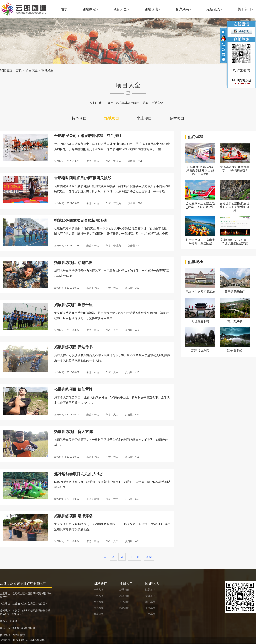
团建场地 (151, 9)
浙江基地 (150, 602)
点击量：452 (132, 330)
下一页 (135, 557)
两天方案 (99, 602)
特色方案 (99, 608)
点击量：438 (132, 541)
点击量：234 (135, 161)
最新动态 (213, 9)
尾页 (149, 557)
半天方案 (99, 590)
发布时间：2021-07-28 (67, 246)
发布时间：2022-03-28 (67, 203)
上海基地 (150, 608)
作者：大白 (112, 288)
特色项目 (79, 118)
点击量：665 (132, 499)
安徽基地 (150, 596)
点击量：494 (132, 415)
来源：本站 (93, 161)
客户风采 (182, 9)
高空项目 (177, 118)
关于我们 (244, 9)
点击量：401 (132, 457)
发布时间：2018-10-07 (67, 288)
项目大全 (120, 9)
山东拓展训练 (37, 640)
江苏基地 (150, 590)
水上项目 (144, 118)
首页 (65, 9)
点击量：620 (135, 203)
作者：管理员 (113, 161)
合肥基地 (150, 614)
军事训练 (99, 614)
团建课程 (89, 9)
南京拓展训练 (21, 640)
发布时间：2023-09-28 (67, 161)
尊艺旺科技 (19, 635)
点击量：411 (135, 246)
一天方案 (99, 596)
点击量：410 (132, 372)
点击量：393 (132, 288)
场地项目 (48, 70)
